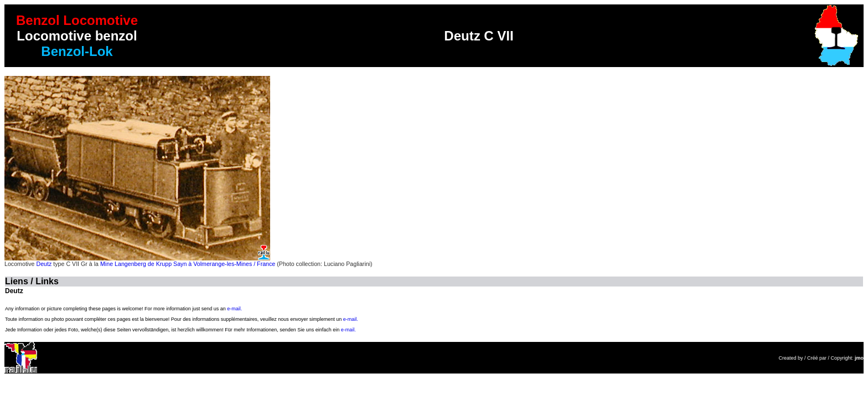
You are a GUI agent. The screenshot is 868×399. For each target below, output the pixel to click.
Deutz (44, 264)
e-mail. (234, 309)
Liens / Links (32, 281)
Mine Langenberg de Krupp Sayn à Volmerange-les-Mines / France (188, 264)
